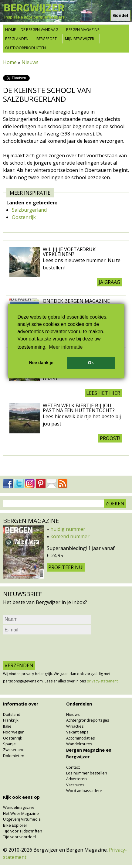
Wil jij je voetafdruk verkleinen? (69, 252)
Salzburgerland (29, 210)
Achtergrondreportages (88, 720)
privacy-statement (102, 681)
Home (10, 30)
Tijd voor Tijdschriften (23, 831)
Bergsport (47, 39)
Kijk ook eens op (21, 797)
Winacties (75, 726)
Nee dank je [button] (41, 363)
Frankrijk (11, 720)
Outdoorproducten (25, 48)
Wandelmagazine (19, 807)
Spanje (9, 744)
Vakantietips (77, 732)
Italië (7, 726)
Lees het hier (103, 393)
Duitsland (12, 714)
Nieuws (30, 62)
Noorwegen (14, 732)
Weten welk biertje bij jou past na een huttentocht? (79, 408)
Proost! (110, 438)
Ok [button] (91, 363)
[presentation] (49, 648)
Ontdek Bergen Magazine (76, 301)
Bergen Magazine (83, 30)
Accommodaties (81, 738)
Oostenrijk (24, 217)
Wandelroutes (79, 744)
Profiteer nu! (66, 567)
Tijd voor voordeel (19, 837)
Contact (73, 767)
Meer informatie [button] (66, 347)
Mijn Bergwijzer (80, 39)
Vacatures (75, 785)
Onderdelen (79, 704)
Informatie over (21, 704)
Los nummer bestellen (87, 773)
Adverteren (76, 779)
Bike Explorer (15, 825)
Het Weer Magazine (21, 813)
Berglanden (17, 39)
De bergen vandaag (39, 30)
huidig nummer (68, 529)
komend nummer (70, 536)
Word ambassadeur (84, 791)
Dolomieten (14, 756)
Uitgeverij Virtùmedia (22, 819)
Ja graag (109, 282)
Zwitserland (14, 750)
